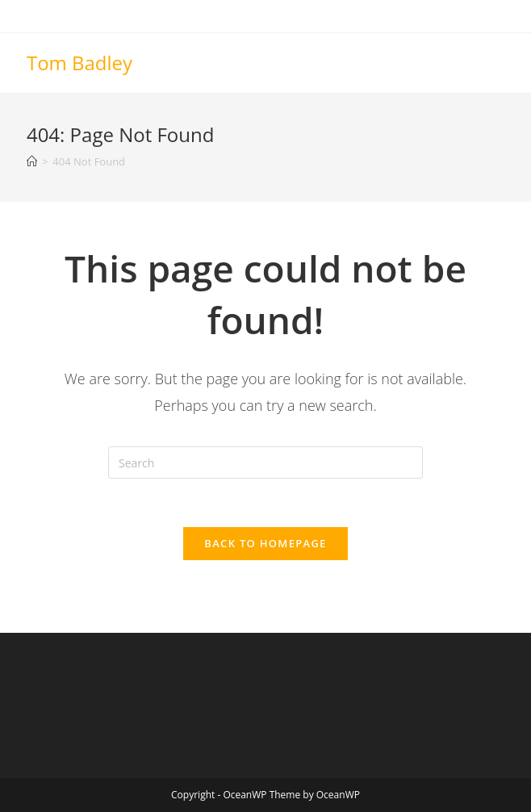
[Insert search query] (265, 463)
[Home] (32, 161)
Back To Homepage (265, 543)
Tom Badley (79, 63)
